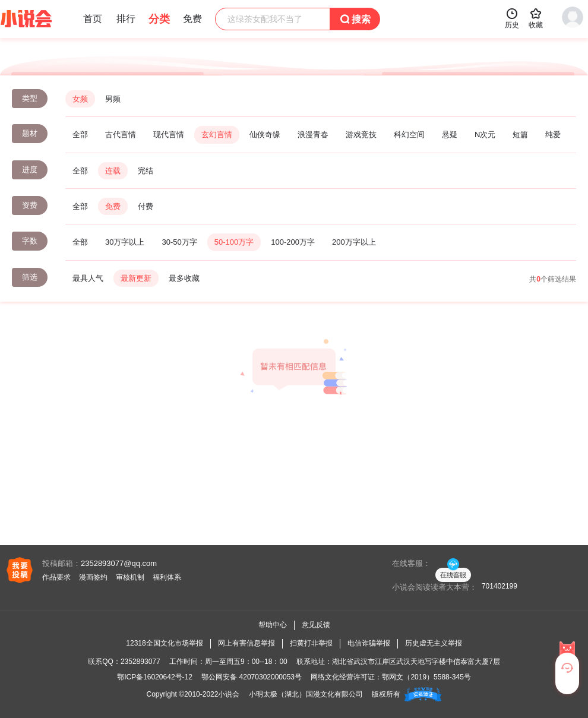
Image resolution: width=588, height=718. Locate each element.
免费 (113, 206)
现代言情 (169, 135)
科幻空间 (409, 135)
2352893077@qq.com (119, 563)
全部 (80, 135)
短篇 (520, 135)
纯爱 (553, 135)
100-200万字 (293, 242)
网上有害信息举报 (246, 643)
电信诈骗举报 (369, 643)
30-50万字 (179, 242)
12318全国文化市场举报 (164, 643)
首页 (93, 19)
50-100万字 (234, 242)
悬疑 (450, 135)
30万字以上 (125, 242)
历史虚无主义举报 (434, 643)
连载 (113, 171)
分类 (159, 19)
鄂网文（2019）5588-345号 (426, 677)
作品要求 (56, 577)
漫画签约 (93, 577)
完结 (146, 171)
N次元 (485, 135)
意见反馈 (316, 625)
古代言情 (121, 135)
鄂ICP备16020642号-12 (155, 677)
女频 (80, 99)
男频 (113, 99)
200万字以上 (354, 242)
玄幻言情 (217, 135)
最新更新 (136, 278)
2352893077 (140, 662)
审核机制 (130, 577)
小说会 (229, 694)
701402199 (500, 586)
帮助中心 (273, 625)
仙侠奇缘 (265, 135)
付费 (146, 206)
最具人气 (88, 278)
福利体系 (167, 577)
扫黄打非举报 (311, 643)
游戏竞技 (361, 135)
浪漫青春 (313, 135)
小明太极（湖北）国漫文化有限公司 (306, 694)
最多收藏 (184, 278)
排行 (126, 19)
